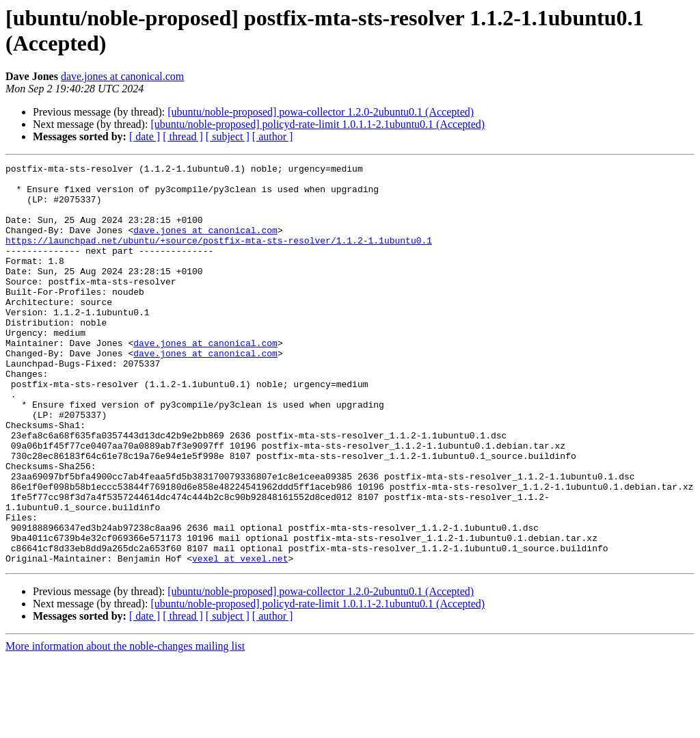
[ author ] (273, 136)
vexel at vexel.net (240, 638)
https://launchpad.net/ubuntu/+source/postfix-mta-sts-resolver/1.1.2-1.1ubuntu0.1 (219, 256)
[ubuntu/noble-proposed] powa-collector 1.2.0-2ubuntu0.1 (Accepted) (321, 112)
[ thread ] (183, 136)
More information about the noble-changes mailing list (125, 726)
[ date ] (145, 136)
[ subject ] (228, 136)
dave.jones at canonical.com (122, 76)
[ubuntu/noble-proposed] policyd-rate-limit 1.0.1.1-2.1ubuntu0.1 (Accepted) (318, 124)
